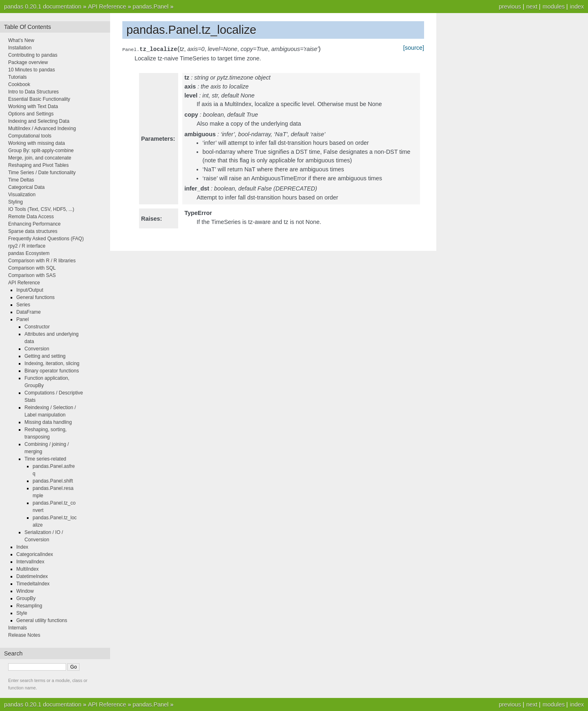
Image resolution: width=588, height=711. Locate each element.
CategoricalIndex (35, 554)
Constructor (37, 327)
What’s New (21, 40)
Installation (20, 48)
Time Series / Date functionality (42, 173)
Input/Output (30, 290)
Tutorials (18, 77)
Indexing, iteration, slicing (52, 363)
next (532, 7)
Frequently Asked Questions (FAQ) (46, 239)
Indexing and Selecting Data (39, 121)
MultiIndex (28, 569)
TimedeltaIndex (33, 584)
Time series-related (45, 459)
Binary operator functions (52, 371)
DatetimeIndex (32, 576)
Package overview (28, 62)
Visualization (22, 195)
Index (22, 547)
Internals (18, 628)
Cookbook (19, 84)
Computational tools (30, 136)
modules (553, 7)
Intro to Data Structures (33, 92)
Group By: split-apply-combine (41, 151)
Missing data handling (48, 422)
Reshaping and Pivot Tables (39, 165)
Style (22, 613)
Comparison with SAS (32, 275)
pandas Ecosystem (29, 253)
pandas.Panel (150, 7)
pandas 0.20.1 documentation (43, 7)
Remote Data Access (31, 217)
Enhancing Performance (34, 224)
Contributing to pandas (33, 55)
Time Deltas (21, 180)
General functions (35, 297)
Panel (23, 319)
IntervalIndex (30, 562)
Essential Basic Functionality (39, 99)
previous (510, 7)
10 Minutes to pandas (32, 70)
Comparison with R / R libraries (42, 261)
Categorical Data (26, 187)
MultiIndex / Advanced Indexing (42, 128)
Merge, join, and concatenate (40, 158)
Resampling (29, 606)
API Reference (107, 7)
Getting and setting (45, 356)
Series (23, 305)
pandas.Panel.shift (53, 481)
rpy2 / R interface (27, 246)
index (577, 7)
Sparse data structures (33, 231)
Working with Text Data (33, 106)
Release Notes (24, 635)
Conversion (37, 349)
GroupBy (26, 598)
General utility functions (42, 620)
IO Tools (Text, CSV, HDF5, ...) (41, 209)
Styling (15, 202)
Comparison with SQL (32, 268)
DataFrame (29, 312)
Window (25, 591)
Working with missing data (36, 143)
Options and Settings (31, 114)
